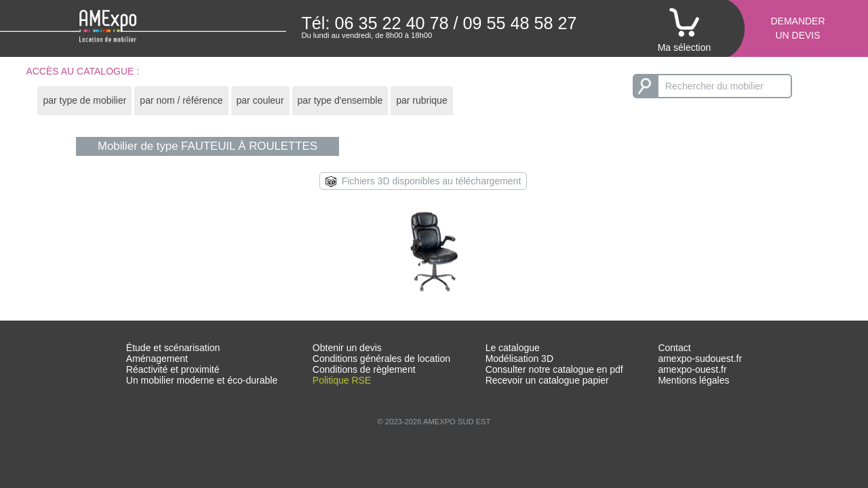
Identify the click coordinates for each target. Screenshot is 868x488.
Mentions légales (693, 380)
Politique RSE (342, 380)
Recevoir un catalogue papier (547, 380)
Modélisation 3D (519, 359)
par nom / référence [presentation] (181, 100)
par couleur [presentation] (260, 100)
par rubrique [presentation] (422, 100)
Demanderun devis (797, 28)
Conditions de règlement (364, 369)
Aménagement (157, 359)
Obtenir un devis (347, 348)
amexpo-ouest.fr (692, 369)
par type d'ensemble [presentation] (340, 100)
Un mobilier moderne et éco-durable (202, 380)
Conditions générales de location (381, 359)
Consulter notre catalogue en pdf (554, 369)
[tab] (84, 101)
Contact (674, 348)
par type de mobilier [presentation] (84, 100)
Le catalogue (513, 348)
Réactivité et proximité (173, 369)
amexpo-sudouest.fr (700, 359)
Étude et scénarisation (173, 348)
